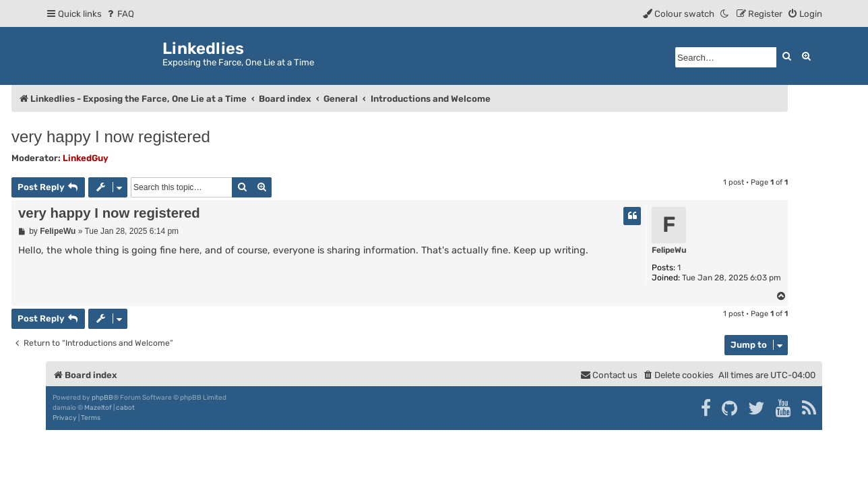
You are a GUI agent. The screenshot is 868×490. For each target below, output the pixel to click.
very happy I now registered (111, 136)
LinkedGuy (86, 158)
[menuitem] (120, 14)
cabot (125, 408)
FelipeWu (669, 250)
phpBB (102, 398)
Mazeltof (98, 408)
